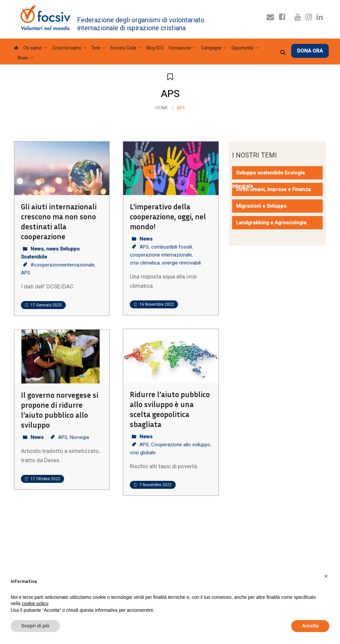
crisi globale (143, 453)
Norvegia (79, 437)
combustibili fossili (171, 247)
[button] (326, 576)
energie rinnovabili (181, 263)
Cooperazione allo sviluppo (181, 445)
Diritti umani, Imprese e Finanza (273, 189)
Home (162, 108)
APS (26, 273)
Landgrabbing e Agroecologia (271, 223)
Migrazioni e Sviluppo (261, 206)
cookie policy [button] (35, 603)
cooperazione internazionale (161, 255)
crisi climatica (145, 263)
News (37, 249)
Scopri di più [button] (35, 626)
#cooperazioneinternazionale (63, 265)
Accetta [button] (310, 626)
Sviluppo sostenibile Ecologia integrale (268, 179)
